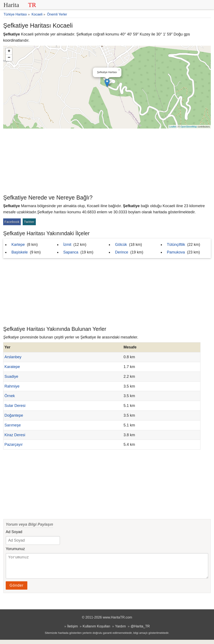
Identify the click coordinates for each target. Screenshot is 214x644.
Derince (122, 252)
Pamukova (176, 252)
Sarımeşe (13, 425)
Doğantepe (14, 415)
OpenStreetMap (189, 127)
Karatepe (12, 367)
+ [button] (9, 51)
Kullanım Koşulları (96, 630)
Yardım (120, 630)
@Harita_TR (140, 630)
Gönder (17, 590)
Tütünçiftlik (176, 245)
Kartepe (18, 245)
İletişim (72, 630)
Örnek (10, 396)
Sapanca (71, 252)
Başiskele (20, 252)
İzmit (67, 245)
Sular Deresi (15, 406)
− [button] (9, 58)
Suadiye (11, 376)
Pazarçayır (14, 444)
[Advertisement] (107, 160)
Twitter (29, 222)
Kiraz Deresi (15, 435)
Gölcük (121, 245)
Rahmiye (12, 386)
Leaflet (173, 127)
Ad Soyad (14, 532)
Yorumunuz (15, 549)
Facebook (12, 222)
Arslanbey (13, 357)
